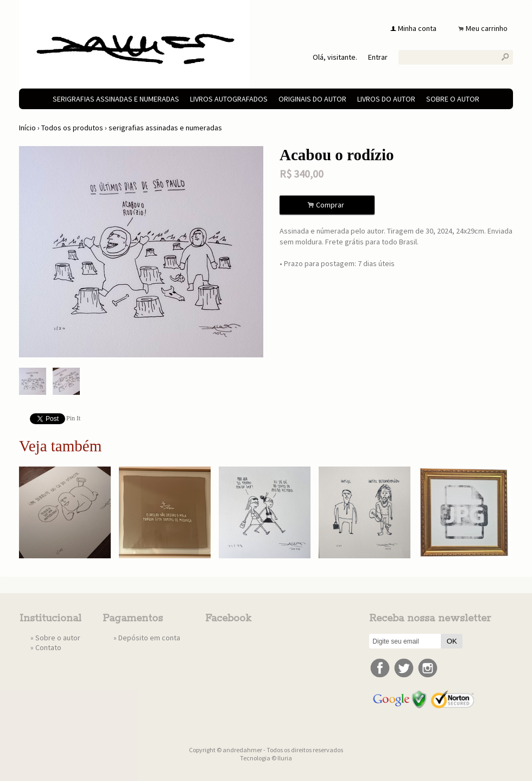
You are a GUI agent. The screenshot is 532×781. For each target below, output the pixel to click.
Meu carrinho (487, 28)
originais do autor (312, 99)
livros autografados (229, 99)
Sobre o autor (453, 99)
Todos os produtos (72, 128)
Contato (48, 647)
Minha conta (417, 28)
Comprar (327, 205)
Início (27, 128)
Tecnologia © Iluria (266, 758)
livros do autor (386, 99)
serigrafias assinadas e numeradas (116, 99)
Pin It (73, 418)
